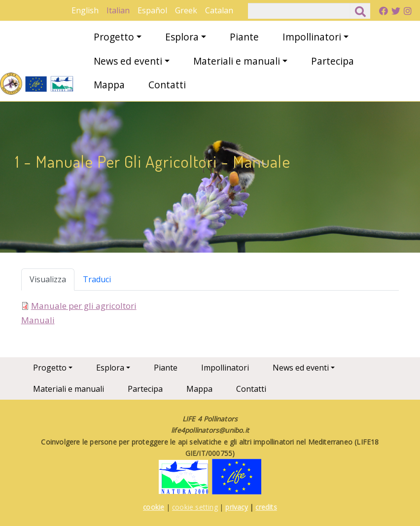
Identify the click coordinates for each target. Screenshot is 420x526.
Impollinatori (312, 37)
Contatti (167, 85)
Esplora (182, 37)
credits (266, 507)
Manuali (38, 320)
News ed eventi (128, 61)
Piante (244, 37)
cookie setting (195, 507)
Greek (186, 10)
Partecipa (332, 61)
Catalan (219, 10)
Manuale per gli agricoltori (84, 306)
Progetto (114, 37)
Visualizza (48, 279)
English (85, 10)
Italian (118, 10)
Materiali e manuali (237, 61)
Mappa (109, 85)
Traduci (97, 279)
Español (152, 10)
